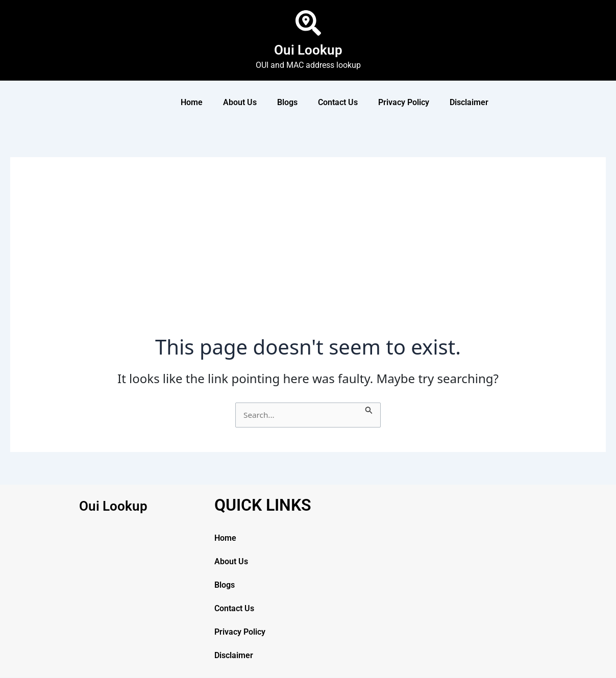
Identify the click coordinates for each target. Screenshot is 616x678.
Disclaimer (469, 102)
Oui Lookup (308, 49)
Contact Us (338, 102)
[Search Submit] (371, 409)
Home (192, 102)
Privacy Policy (404, 102)
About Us (240, 102)
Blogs (287, 102)
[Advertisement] (308, 258)
